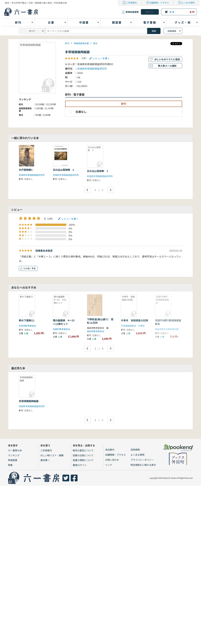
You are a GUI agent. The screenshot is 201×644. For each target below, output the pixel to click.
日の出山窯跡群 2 (63, 170)
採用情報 (135, 450)
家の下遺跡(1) (27, 320)
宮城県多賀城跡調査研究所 (92, 69)
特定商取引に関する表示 (143, 465)
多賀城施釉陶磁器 (29, 401)
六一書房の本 (15, 450)
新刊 (67, 43)
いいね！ (28, 268)
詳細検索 (172, 31)
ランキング (14, 455)
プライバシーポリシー (142, 460)
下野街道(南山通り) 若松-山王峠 (100, 321)
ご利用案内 (131, 3)
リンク (109, 465)
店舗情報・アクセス (159, 3)
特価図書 (13, 460)
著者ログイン (80, 465)
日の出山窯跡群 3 (97, 171)
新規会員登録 (132, 12)
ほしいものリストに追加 (167, 59)
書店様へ (45, 460)
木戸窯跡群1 (26, 170)
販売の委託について (83, 450)
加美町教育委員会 (62, 329)
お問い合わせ (112, 460)
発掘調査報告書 (81, 43)
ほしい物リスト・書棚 (52, 455)
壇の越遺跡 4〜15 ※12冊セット (65, 322)
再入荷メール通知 (167, 66)
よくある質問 (188, 3)
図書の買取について (83, 460)
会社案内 (110, 450)
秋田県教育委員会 (27, 326)
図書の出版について (83, 455)
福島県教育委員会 (96, 331)
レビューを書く (101, 58)
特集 (10, 465)
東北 (95, 43)
